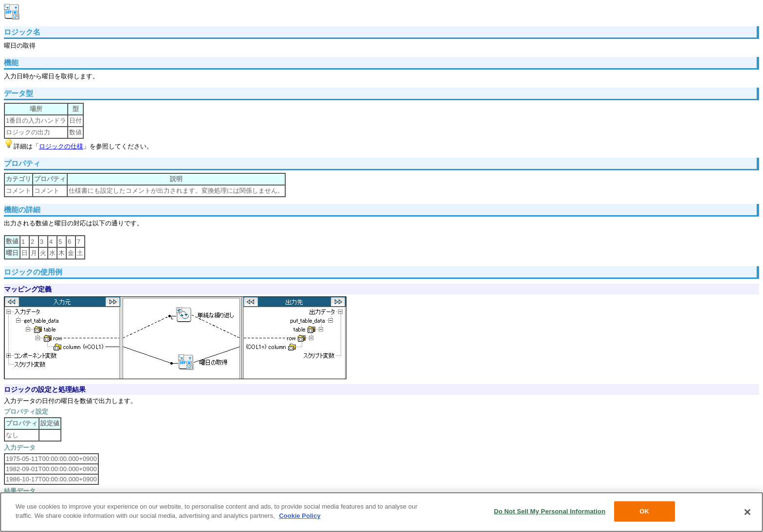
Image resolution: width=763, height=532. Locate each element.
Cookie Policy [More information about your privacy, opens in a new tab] (300, 516)
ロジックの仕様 (61, 146)
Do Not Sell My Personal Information (550, 511)
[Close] (747, 512)
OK (644, 511)
